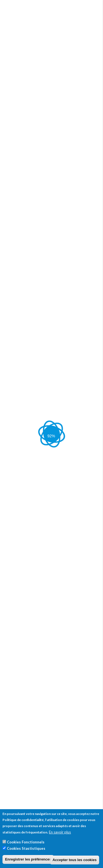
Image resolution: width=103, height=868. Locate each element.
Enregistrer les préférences (28, 859)
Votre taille (17, 139)
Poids (12, 160)
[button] (40, 683)
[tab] (51, 569)
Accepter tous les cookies (74, 860)
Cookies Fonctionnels (26, 842)
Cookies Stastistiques (26, 848)
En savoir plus (60, 832)
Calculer (17, 183)
